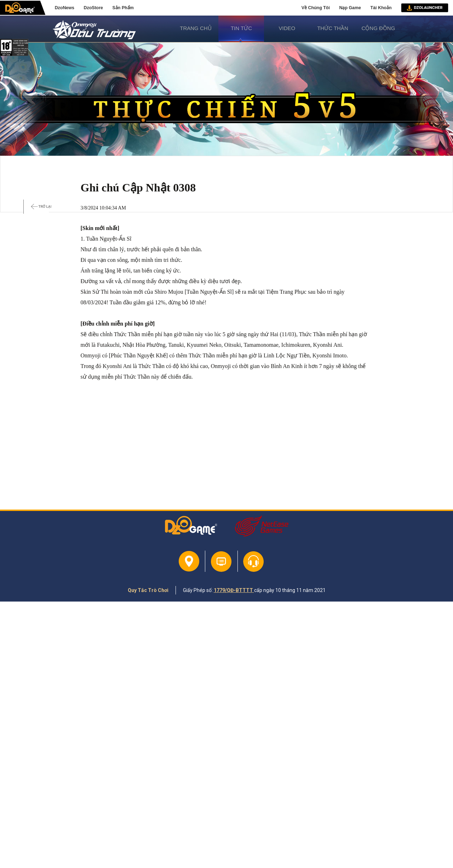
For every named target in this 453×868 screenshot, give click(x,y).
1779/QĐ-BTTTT (234, 590)
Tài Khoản (381, 8)
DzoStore (93, 8)
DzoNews (65, 8)
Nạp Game (350, 8)
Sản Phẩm (123, 8)
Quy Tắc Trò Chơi (148, 590)
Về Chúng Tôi (316, 8)
